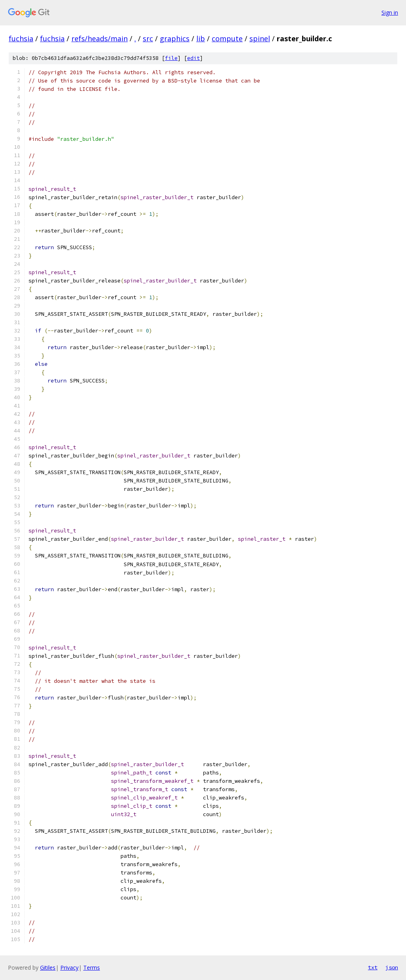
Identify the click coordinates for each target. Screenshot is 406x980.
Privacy (69, 968)
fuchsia (21, 38)
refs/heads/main (100, 38)
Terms (92, 968)
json (392, 967)
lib (201, 38)
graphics (175, 38)
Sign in (390, 12)
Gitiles (48, 968)
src (148, 38)
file (171, 58)
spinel (260, 38)
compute (227, 38)
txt (373, 967)
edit (193, 58)
